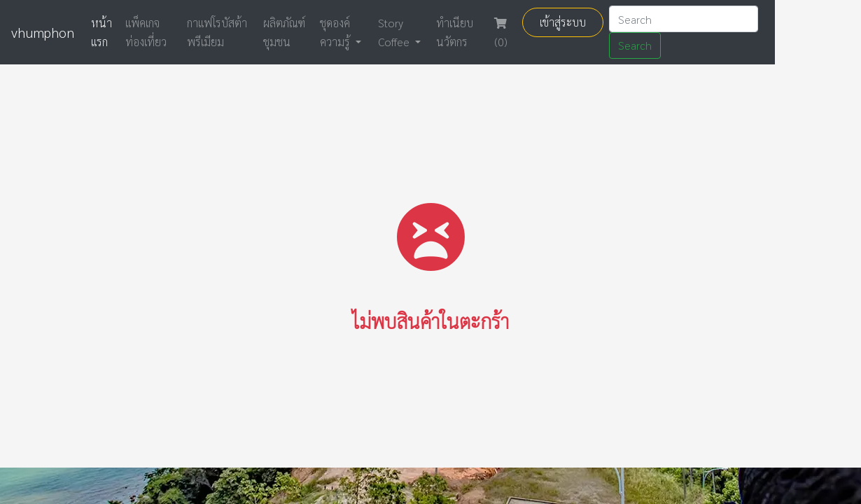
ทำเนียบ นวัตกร (455, 32)
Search (635, 45)
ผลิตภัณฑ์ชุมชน (284, 32)
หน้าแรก (101, 32)
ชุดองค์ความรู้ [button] (336, 32)
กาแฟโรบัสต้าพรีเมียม (217, 32)
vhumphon (43, 32)
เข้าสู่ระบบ (563, 22)
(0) (501, 33)
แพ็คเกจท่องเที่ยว (146, 32)
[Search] (684, 19)
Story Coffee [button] (395, 32)
